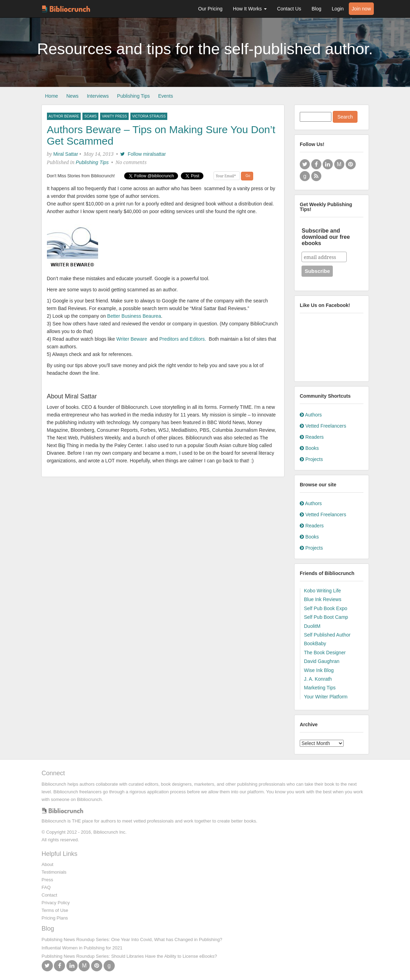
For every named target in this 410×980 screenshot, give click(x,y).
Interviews (98, 96)
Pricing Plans (55, 918)
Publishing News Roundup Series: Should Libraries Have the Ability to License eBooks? (129, 956)
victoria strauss (149, 116)
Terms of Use (55, 910)
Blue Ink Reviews (323, 599)
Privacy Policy (56, 903)
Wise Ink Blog (319, 670)
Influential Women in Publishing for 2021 (82, 948)
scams (90, 116)
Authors (311, 415)
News (73, 96)
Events (166, 96)
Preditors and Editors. (183, 339)
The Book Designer (325, 653)
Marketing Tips (320, 688)
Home (52, 96)
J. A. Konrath (318, 679)
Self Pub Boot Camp (326, 617)
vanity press (114, 116)
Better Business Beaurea (134, 316)
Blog (316, 9)
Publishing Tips (134, 96)
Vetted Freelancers (323, 426)
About (48, 864)
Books (309, 448)
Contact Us (289, 9)
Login (338, 9)
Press (47, 880)
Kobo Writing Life (322, 591)
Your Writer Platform (326, 697)
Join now (361, 9)
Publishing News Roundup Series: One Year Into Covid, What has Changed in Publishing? (132, 939)
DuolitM (312, 626)
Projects (311, 459)
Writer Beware (133, 339)
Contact (50, 895)
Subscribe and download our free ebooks (326, 237)
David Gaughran (322, 661)
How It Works (250, 9)
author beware (64, 116)
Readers (312, 437)
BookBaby (315, 643)
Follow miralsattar (143, 154)
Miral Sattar (66, 154)
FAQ (46, 887)
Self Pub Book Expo (326, 608)
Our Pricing (210, 9)
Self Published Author (327, 635)
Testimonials (54, 872)
